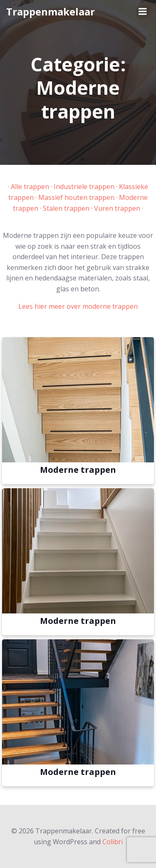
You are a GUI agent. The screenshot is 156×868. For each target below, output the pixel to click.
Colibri (113, 842)
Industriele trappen (84, 187)
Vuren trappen (117, 208)
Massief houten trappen (76, 197)
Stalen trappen (66, 208)
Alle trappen (30, 187)
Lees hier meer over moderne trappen (78, 306)
